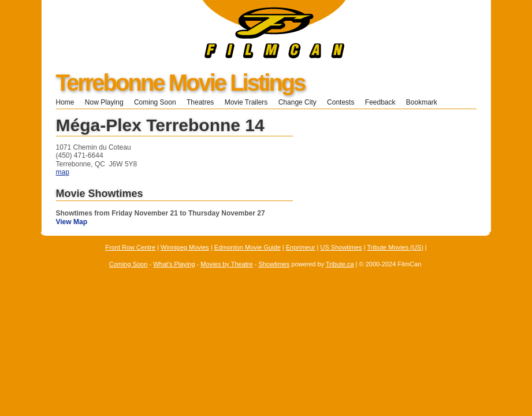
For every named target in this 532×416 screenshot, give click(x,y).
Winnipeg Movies (185, 247)
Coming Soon (155, 102)
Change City (297, 102)
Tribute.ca (340, 264)
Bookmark (425, 102)
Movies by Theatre (226, 264)
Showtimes (274, 264)
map (63, 172)
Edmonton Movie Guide (248, 247)
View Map (72, 222)
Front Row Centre (130, 247)
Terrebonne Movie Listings (181, 83)
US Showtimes (341, 247)
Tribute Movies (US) (395, 247)
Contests (341, 102)
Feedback (380, 102)
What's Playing (174, 264)
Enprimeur (301, 247)
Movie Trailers (246, 102)
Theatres (200, 102)
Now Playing (104, 102)
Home (65, 102)
